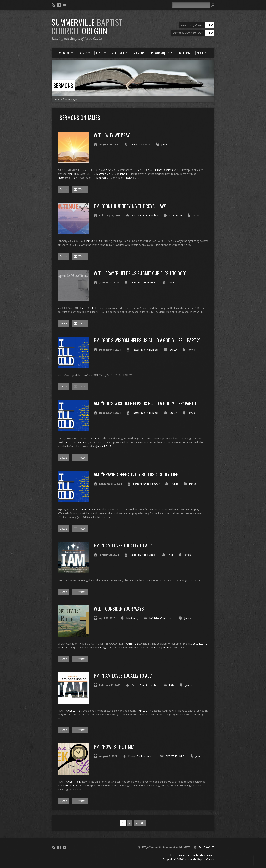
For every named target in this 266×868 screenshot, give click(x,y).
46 (94, 174)
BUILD (173, 350)
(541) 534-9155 (206, 847)
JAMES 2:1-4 (145, 711)
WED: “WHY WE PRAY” (113, 135)
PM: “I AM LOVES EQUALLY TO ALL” (123, 545)
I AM (170, 555)
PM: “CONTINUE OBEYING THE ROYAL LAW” (130, 206)
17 (110, 446)
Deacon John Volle (140, 144)
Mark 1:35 (73, 174)
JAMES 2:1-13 (193, 580)
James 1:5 (102, 446)
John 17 (124, 174)
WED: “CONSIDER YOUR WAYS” (120, 608)
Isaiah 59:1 (132, 178)
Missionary (132, 618)
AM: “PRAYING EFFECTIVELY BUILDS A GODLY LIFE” (137, 474)
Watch (80, 189)
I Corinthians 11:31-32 (70, 786)
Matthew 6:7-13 (66, 178)
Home (57, 99)
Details (63, 189)
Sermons (63, 85)
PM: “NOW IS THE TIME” (114, 746)
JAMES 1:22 (132, 644)
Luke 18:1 (140, 170)
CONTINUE (175, 215)
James (78, 99)
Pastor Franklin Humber (145, 215)
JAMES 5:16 (107, 170)
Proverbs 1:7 (81, 442)
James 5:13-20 (89, 509)
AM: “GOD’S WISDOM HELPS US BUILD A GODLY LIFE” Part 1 (145, 403)
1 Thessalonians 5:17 (166, 170)
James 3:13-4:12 (89, 438)
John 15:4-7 (167, 647)
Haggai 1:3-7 (107, 647)
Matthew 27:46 (105, 174)
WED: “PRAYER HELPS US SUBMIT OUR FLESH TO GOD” (140, 273)
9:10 (92, 442)
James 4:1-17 (87, 308)
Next (140, 823)
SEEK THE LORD (175, 756)
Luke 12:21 (199, 644)
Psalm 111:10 (66, 442)
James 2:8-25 (93, 241)
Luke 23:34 (86, 174)
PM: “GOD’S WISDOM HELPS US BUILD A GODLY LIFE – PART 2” (147, 340)
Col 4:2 (150, 170)
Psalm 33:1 (100, 178)
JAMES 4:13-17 (73, 782)
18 (180, 170)
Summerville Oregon (87, 26)
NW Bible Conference (161, 618)
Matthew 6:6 (153, 647)
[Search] (191, 5)
